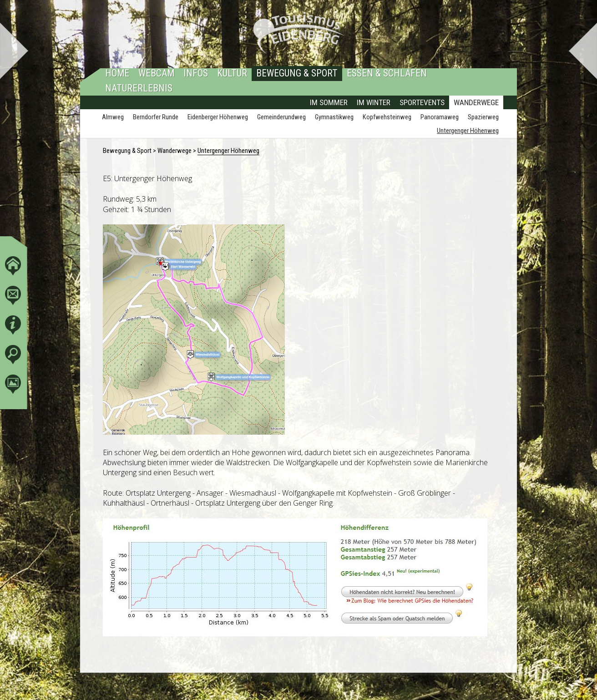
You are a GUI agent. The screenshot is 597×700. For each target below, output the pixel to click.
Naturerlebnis (139, 89)
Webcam (156, 74)
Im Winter (374, 103)
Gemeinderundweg (281, 117)
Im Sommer (329, 103)
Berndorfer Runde (156, 117)
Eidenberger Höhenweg (218, 117)
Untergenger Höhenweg (468, 131)
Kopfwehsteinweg (387, 117)
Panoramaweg (440, 117)
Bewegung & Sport (297, 74)
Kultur (232, 74)
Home (117, 74)
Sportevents (422, 103)
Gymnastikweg (334, 117)
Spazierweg (483, 117)
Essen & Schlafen (387, 74)
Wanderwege (476, 103)
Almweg (113, 117)
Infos (196, 74)
